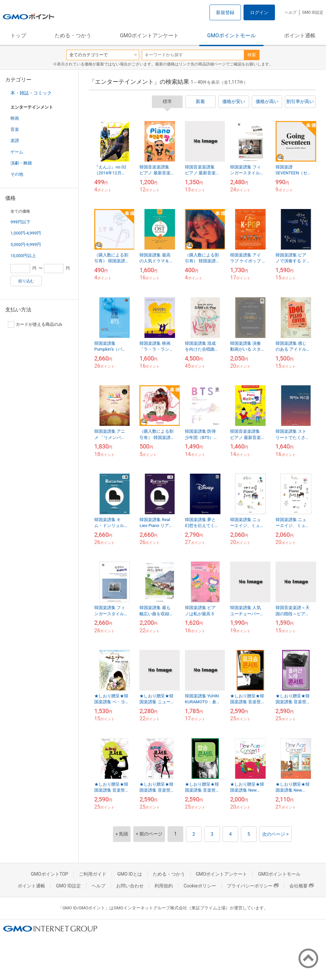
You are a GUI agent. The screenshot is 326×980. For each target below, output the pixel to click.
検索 (252, 55)
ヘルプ (291, 12)
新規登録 (225, 12)
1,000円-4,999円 (26, 233)
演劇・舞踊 (21, 163)
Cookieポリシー (200, 886)
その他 (17, 174)
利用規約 (164, 886)
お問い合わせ (130, 886)
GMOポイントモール (231, 35)
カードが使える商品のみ (35, 324)
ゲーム (17, 152)
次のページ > (275, 834)
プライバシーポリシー (253, 886)
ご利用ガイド (93, 874)
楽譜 (15, 140)
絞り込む (26, 281)
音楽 (15, 129)
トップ (18, 35)
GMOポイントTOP (49, 874)
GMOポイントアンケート (149, 35)
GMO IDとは (130, 874)
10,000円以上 (23, 256)
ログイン (259, 12)
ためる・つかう (73, 35)
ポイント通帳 (300, 35)
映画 (15, 118)
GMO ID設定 (313, 12)
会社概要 (301, 886)
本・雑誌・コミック (31, 93)
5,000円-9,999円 (26, 245)
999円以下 (20, 222)
